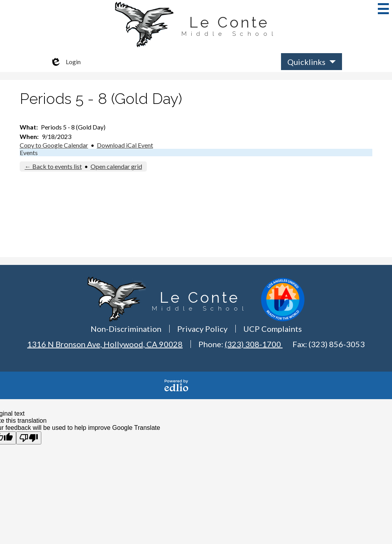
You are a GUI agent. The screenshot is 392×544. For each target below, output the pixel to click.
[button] (312, 62)
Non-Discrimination (126, 329)
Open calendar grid (116, 166)
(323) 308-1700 (254, 344)
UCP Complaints (273, 329)
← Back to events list (53, 166)
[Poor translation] (29, 438)
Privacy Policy (202, 329)
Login (65, 62)
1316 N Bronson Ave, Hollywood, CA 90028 (105, 344)
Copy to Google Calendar (54, 145)
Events (29, 153)
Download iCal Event (125, 145)
